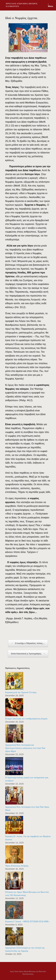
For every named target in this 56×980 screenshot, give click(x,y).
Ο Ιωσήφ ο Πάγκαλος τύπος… (28, 643)
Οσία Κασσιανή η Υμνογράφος (28, 654)
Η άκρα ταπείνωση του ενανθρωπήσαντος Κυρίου (26, 719)
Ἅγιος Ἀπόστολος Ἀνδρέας (17, 866)
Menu (50, 5)
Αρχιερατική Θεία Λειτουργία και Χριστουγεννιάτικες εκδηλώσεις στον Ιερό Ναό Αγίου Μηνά (25, 748)
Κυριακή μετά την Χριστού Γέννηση (21, 692)
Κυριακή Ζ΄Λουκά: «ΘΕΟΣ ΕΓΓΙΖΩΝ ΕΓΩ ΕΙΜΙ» (27, 922)
